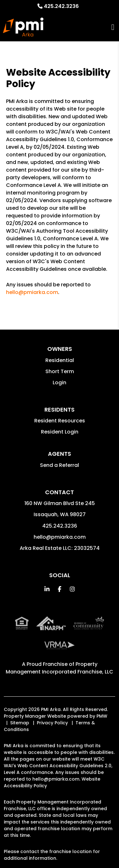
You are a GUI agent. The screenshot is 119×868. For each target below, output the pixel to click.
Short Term (60, 371)
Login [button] (60, 383)
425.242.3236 (61, 6)
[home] (23, 27)
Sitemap (20, 723)
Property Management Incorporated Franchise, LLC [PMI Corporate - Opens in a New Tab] (60, 668)
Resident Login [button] (60, 432)
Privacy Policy (52, 723)
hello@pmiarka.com (32, 292)
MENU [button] (113, 27)
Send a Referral (60, 465)
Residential (60, 360)
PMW (102, 716)
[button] (47, 589)
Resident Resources (60, 421)
